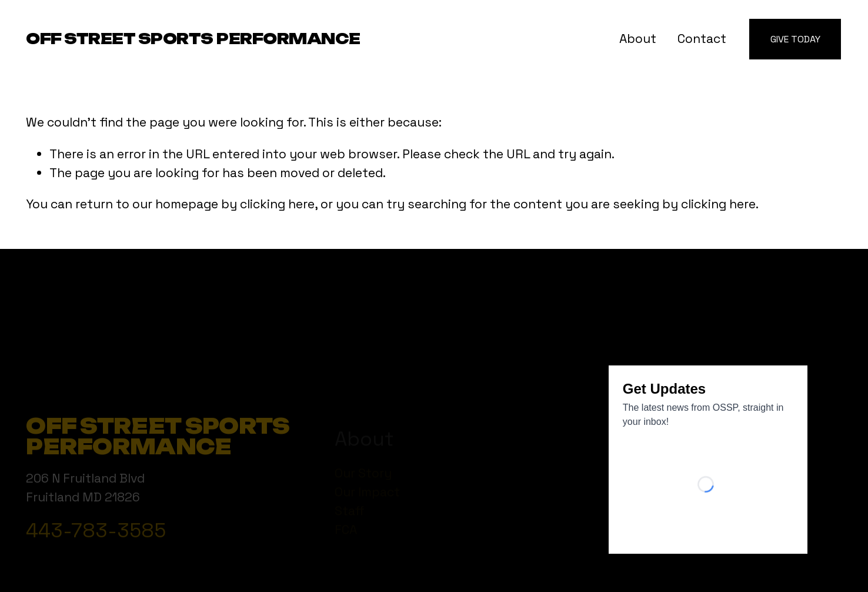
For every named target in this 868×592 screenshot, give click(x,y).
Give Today (795, 39)
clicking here (277, 204)
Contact (702, 39)
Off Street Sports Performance (193, 39)
